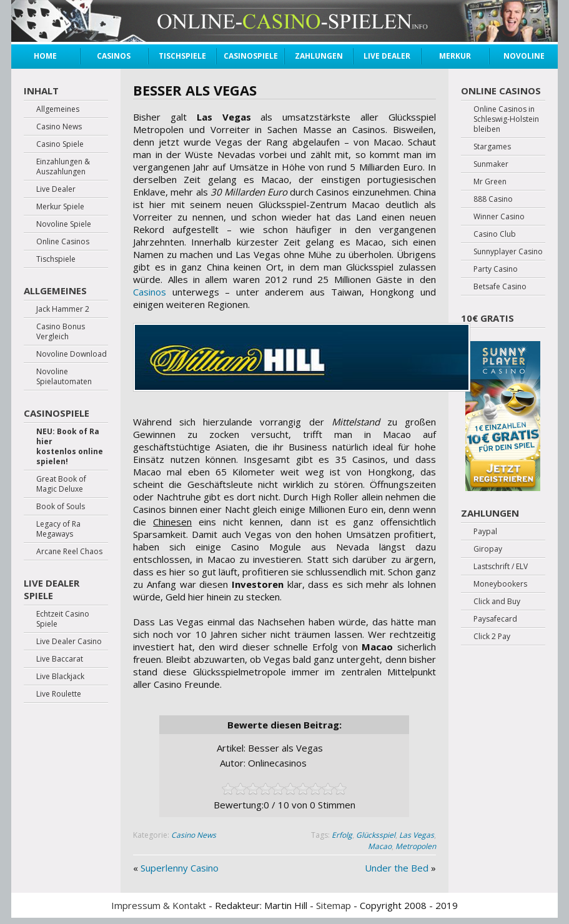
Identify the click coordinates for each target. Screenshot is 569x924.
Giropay (488, 549)
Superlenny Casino (180, 868)
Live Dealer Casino (69, 642)
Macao (380, 846)
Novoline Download (72, 354)
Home (45, 56)
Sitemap (334, 905)
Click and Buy (497, 602)
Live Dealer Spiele (52, 589)
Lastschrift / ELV (501, 567)
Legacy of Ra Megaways (58, 529)
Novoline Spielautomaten (64, 377)
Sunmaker (491, 164)
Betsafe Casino (500, 287)
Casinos (114, 56)
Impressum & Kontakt (159, 905)
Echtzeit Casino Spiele (63, 619)
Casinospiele (250, 56)
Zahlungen (319, 56)
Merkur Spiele (455, 57)
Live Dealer (387, 56)
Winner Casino (499, 217)
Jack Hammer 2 (63, 309)
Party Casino (496, 269)
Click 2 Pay (492, 637)
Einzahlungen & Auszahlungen (63, 167)
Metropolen (416, 846)
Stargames (492, 147)
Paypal (485, 532)
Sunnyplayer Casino (508, 252)
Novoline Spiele (524, 57)
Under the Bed (397, 868)
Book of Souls (61, 507)
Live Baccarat (60, 659)
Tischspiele (182, 56)
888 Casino (493, 199)
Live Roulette (59, 694)
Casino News (194, 835)
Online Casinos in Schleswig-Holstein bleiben (506, 119)
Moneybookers (500, 584)
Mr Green (490, 182)
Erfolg (342, 835)
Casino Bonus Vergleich (61, 332)
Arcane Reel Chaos (69, 552)
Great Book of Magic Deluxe (61, 484)
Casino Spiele (60, 144)
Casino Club (495, 234)
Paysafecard (495, 619)
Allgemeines (58, 109)
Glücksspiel (376, 835)
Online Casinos (63, 242)
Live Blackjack (60, 677)
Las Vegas (417, 835)
